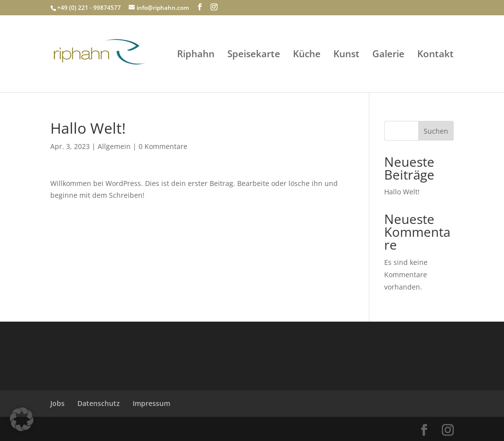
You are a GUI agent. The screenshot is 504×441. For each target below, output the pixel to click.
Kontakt (435, 55)
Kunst (346, 55)
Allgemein (114, 146)
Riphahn (196, 55)
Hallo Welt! (402, 192)
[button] (22, 419)
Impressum (151, 403)
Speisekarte (254, 55)
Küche (307, 55)
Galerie (388, 55)
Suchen (436, 131)
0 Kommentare (163, 146)
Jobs (57, 403)
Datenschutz (99, 403)
